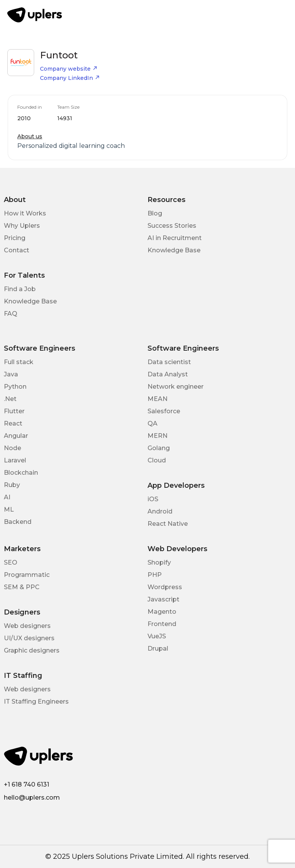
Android (160, 511)
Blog (155, 213)
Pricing (15, 238)
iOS (153, 499)
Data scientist (169, 362)
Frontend (162, 624)
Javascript (163, 599)
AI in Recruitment (175, 238)
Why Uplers (22, 226)
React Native (168, 524)
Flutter (14, 411)
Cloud (157, 460)
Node (12, 448)
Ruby (12, 485)
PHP (155, 575)
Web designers (27, 626)
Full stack (19, 362)
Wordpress (165, 587)
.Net (10, 399)
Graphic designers (32, 650)
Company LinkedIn (70, 78)
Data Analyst (168, 374)
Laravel (15, 460)
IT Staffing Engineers (36, 702)
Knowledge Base (174, 250)
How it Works (25, 213)
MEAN (157, 399)
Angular (16, 436)
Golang (159, 448)
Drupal (158, 649)
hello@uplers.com (32, 798)
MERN (157, 436)
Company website (69, 69)
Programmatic (27, 575)
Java (11, 374)
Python (15, 387)
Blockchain (21, 473)
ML (9, 509)
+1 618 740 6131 (27, 784)
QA (152, 423)
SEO (11, 562)
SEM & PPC (22, 587)
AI (7, 497)
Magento (162, 612)
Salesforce (164, 411)
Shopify (159, 562)
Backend (18, 522)
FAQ (11, 314)
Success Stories (172, 226)
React (13, 423)
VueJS (157, 636)
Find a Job (20, 289)
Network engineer (176, 387)
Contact (17, 250)
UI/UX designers (29, 638)
